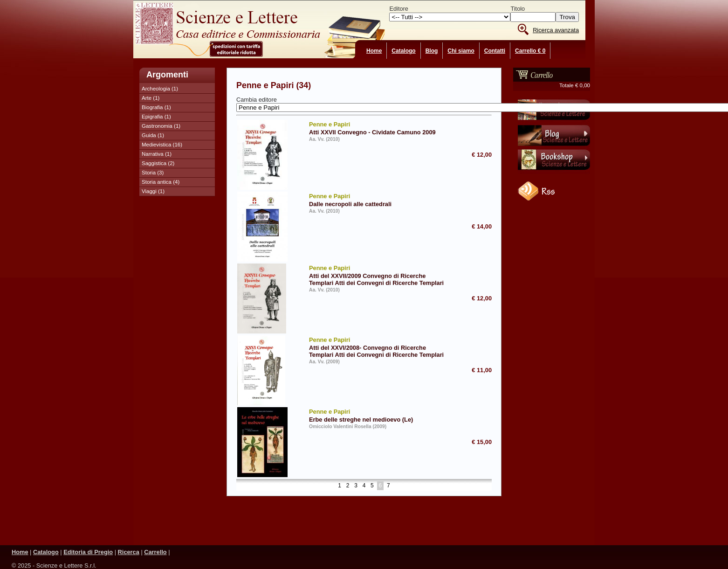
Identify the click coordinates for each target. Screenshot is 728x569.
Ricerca (129, 552)
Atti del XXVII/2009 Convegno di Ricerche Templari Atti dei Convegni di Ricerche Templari (379, 275)
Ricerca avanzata (556, 30)
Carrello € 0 (530, 51)
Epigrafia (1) (156, 117)
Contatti (495, 51)
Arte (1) (151, 98)
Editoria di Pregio (88, 552)
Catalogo (403, 51)
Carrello (155, 552)
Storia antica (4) (161, 182)
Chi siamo (461, 51)
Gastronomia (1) (161, 126)
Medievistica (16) (162, 145)
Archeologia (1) (160, 89)
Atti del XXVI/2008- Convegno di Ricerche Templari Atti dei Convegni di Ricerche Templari (379, 347)
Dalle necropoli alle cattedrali (379, 200)
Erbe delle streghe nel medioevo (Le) (379, 415)
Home (374, 51)
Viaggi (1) (153, 191)
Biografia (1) (156, 107)
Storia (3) (153, 173)
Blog (432, 51)
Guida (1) (153, 135)
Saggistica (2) (158, 163)
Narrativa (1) (157, 154)
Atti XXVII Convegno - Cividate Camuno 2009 (379, 128)
